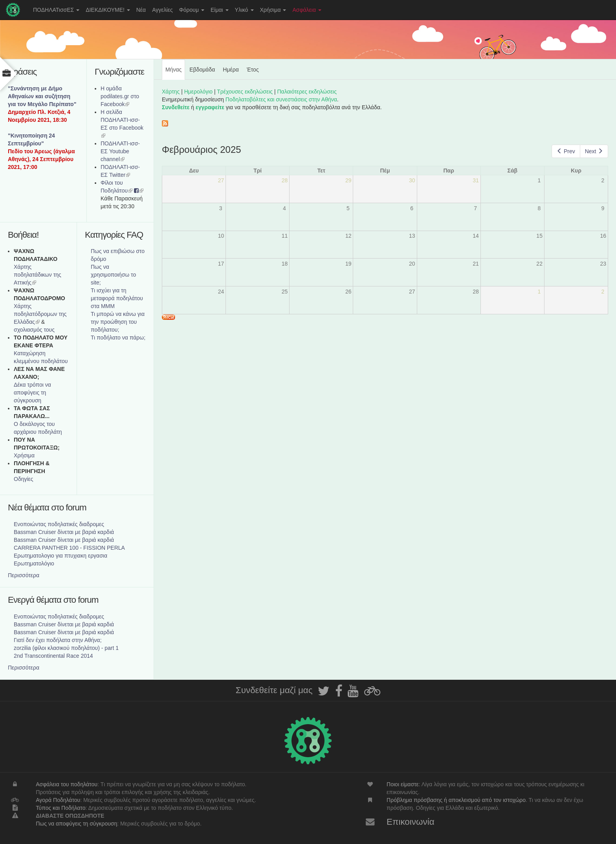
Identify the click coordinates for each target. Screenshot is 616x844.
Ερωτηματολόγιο (34, 563)
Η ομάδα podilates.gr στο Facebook (120, 96)
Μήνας (175, 73)
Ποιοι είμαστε (403, 784)
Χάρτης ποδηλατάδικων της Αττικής (38, 275)
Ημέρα (231, 70)
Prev (566, 151)
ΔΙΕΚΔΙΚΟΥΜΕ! (108, 10)
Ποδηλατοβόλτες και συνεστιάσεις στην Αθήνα (281, 99)
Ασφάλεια (307, 10)
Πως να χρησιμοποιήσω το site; (113, 275)
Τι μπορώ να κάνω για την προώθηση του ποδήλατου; (118, 322)
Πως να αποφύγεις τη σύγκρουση (76, 824)
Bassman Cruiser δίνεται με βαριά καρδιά (64, 532)
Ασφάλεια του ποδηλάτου (67, 784)
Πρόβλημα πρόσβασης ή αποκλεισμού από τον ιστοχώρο (456, 800)
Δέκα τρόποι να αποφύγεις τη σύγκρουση (32, 393)
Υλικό (244, 10)
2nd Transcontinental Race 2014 (53, 656)
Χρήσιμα (273, 10)
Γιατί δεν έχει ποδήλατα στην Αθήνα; (58, 640)
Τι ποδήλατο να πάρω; (118, 338)
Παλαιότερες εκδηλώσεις (307, 92)
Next (594, 151)
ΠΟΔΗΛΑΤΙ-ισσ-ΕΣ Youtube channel (120, 151)
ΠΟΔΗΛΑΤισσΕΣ (56, 10)
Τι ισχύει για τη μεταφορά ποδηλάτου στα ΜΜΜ (117, 298)
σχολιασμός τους (34, 330)
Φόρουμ (192, 10)
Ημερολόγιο (198, 92)
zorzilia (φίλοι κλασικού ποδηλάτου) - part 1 (66, 648)
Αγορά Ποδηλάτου (58, 800)
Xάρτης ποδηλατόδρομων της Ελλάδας (40, 314)
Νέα (141, 10)
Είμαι (220, 10)
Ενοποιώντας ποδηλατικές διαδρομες (59, 524)
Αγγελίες (162, 10)
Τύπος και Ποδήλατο (60, 808)
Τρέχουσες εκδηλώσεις (245, 92)
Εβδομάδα (202, 70)
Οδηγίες (24, 479)
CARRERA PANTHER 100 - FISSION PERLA (69, 548)
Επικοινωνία (411, 822)
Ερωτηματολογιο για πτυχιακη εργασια (60, 556)
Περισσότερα (24, 575)
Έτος (253, 70)
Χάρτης (171, 92)
